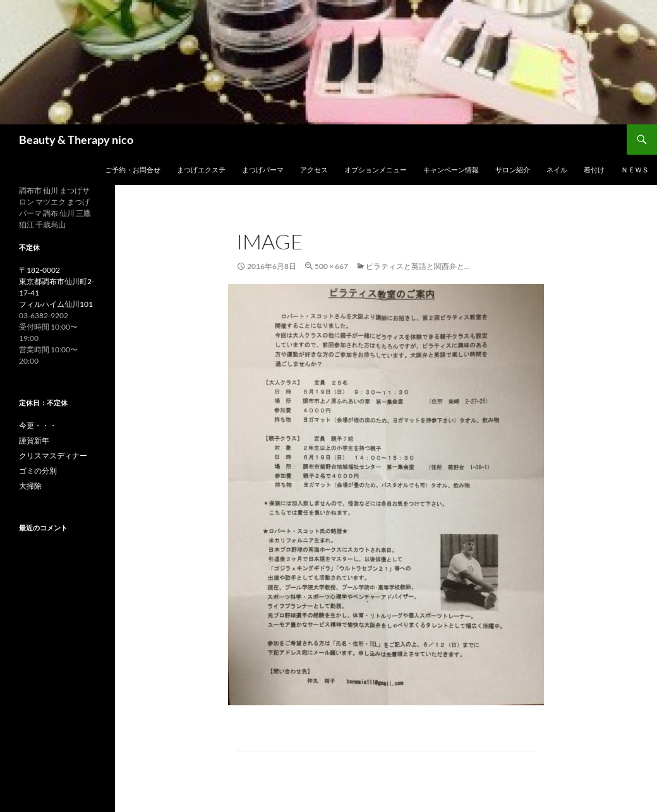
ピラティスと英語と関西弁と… (418, 266)
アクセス (314, 170)
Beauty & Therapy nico (82, 140)
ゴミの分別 (38, 471)
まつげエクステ (201, 170)
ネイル (557, 170)
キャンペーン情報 (451, 170)
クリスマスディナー (53, 456)
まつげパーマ (263, 170)
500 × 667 (331, 266)
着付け (594, 170)
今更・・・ (38, 425)
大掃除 (30, 486)
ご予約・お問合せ (133, 170)
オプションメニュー (376, 170)
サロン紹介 (513, 170)
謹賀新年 (34, 440)
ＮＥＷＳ (635, 170)
